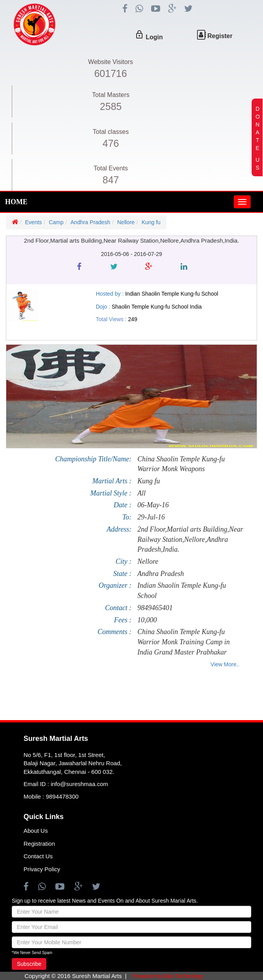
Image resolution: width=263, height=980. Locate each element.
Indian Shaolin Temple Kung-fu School (182, 591)
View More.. (225, 664)
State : (123, 574)
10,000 (147, 620)
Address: (119, 529)
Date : (123, 505)
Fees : (123, 620)
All (142, 493)
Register (220, 36)
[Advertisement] (127, 697)
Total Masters (111, 95)
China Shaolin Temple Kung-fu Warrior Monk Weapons (181, 464)
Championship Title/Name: (93, 459)
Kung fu (151, 222)
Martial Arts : (112, 481)
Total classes (111, 132)
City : (124, 561)
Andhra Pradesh (90, 222)
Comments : (115, 632)
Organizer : (115, 585)
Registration (39, 844)
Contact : (119, 608)
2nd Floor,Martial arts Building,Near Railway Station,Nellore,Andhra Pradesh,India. (190, 539)
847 (111, 180)
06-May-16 (153, 505)
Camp (56, 222)
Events (34, 222)
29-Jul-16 (151, 517)
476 (111, 143)
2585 (111, 106)
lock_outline (139, 35)
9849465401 (155, 608)
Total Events (111, 168)
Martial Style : (111, 493)
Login (154, 37)
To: (127, 517)
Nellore (126, 222)
